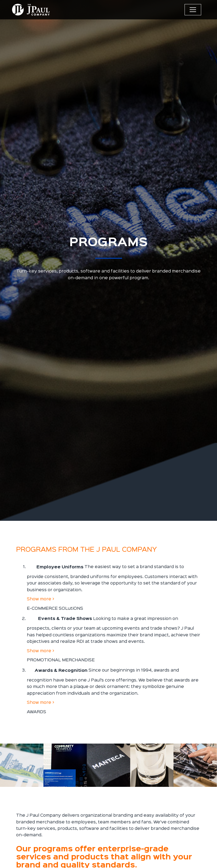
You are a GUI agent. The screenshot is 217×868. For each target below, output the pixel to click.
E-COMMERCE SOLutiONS (55, 609)
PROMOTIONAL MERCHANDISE (61, 660)
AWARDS (36, 712)
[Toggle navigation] (193, 10)
